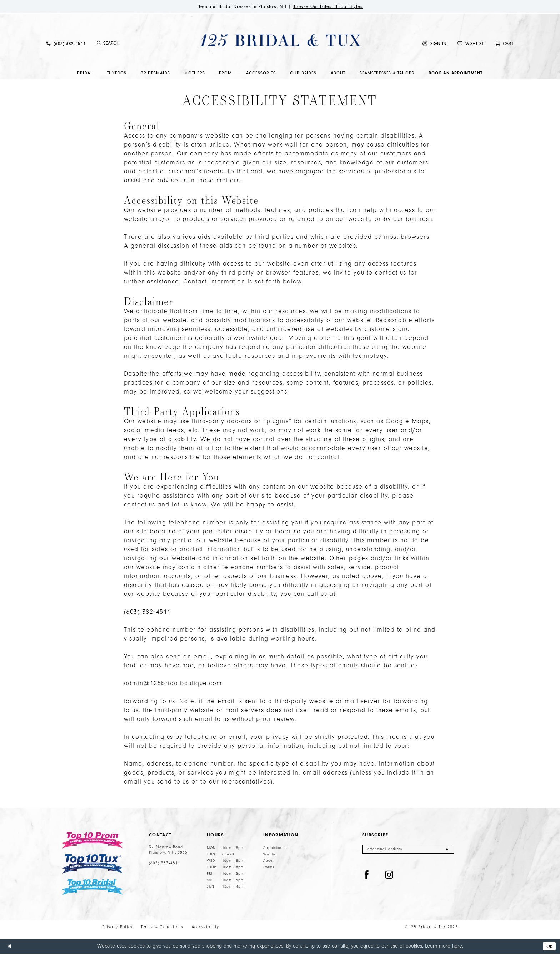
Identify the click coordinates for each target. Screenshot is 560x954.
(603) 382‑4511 (165, 864)
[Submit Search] (99, 44)
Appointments (275, 849)
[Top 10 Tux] (92, 864)
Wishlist (270, 855)
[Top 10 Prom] (92, 841)
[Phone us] (66, 44)
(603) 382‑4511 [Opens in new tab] (147, 613)
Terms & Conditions (162, 928)
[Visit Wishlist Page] (471, 44)
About (268, 861)
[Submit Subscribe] (447, 850)
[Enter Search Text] (134, 44)
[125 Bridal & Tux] (280, 41)
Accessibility (205, 928)
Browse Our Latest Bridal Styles (333, 7)
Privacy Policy (117, 928)
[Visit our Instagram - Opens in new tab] (389, 876)
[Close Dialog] (10, 947)
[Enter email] (408, 850)
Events (269, 868)
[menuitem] (66, 44)
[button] (435, 44)
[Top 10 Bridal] (92, 888)
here (457, 946)
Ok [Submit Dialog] (549, 947)
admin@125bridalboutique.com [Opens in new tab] (173, 684)
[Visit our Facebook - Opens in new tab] (367, 876)
